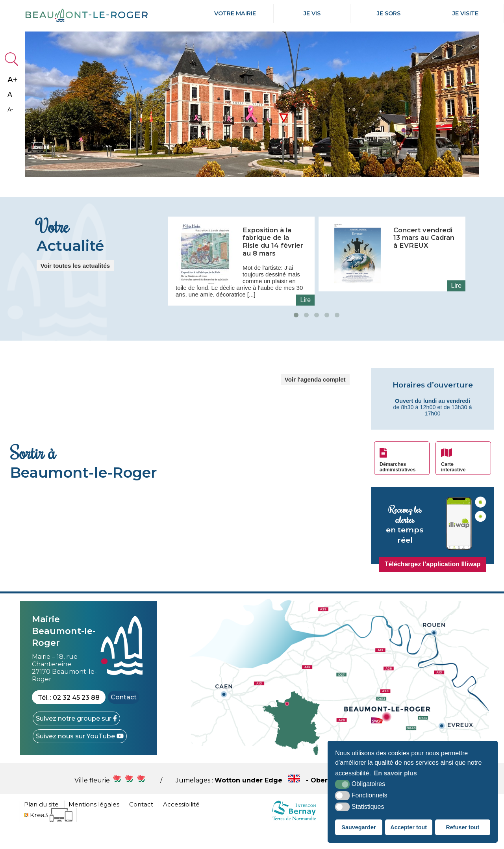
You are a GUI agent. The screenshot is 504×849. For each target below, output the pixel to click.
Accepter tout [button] (409, 827)
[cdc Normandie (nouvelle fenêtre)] (294, 841)
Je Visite (465, 14)
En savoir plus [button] (396, 773)
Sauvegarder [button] (359, 827)
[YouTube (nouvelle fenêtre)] (80, 757)
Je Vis (312, 14)
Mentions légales (94, 825)
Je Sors (389, 14)
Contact (124, 718)
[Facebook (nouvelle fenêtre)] (76, 739)
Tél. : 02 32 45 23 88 (69, 718)
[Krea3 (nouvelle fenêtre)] (48, 835)
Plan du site (41, 825)
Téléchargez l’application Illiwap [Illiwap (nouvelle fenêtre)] (433, 585)
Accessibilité (181, 825)
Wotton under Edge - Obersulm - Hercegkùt (322, 801)
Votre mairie (235, 14)
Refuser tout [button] (462, 827)
